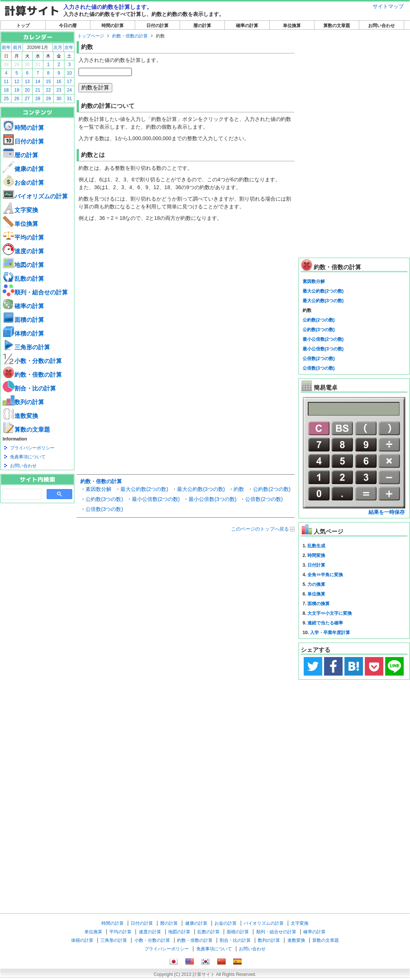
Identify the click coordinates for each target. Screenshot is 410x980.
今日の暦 (68, 26)
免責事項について (28, 457)
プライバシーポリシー (32, 448)
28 (6, 65)
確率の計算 (247, 26)
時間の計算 (113, 26)
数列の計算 (23, 402)
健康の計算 (23, 169)
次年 (69, 47)
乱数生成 (316, 546)
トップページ (91, 36)
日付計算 (316, 565)
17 (69, 82)
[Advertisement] (37, 544)
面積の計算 (23, 320)
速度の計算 (23, 251)
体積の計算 (23, 334)
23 (59, 90)
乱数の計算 (23, 279)
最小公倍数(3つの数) (212, 499)
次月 (58, 47)
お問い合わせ (381, 26)
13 (27, 82)
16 (59, 82)
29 (16, 65)
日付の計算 (157, 26)
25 (6, 99)
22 (48, 90)
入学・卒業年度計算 (330, 633)
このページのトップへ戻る (260, 529)
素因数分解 (99, 489)
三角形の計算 (26, 347)
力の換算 (316, 584)
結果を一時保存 (387, 512)
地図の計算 (23, 265)
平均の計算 (23, 237)
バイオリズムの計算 (35, 196)
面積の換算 (319, 604)
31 (38, 65)
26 (16, 99)
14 (38, 82)
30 (27, 65)
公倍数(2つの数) (264, 499)
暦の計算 (202, 26)
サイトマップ (388, 6)
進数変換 (20, 416)
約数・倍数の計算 (32, 375)
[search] (21, 494)
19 (16, 90)
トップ (23, 26)
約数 (239, 489)
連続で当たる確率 (325, 623)
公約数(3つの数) (104, 499)
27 (27, 99)
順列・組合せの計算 (35, 292)
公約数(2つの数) (272, 489)
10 (69, 73)
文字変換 (20, 210)
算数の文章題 (337, 26)
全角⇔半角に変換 (325, 575)
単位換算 (292, 26)
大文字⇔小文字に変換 (330, 613)
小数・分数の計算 (32, 361)
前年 (6, 47)
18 (6, 90)
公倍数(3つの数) (104, 509)
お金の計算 (23, 183)
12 (16, 82)
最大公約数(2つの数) (144, 489)
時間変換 (316, 555)
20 (27, 90)
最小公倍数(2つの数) (156, 499)
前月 (17, 47)
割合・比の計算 (29, 388)
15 (48, 82)
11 (6, 82)
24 (69, 90)
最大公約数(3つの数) (201, 489)
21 (38, 90)
